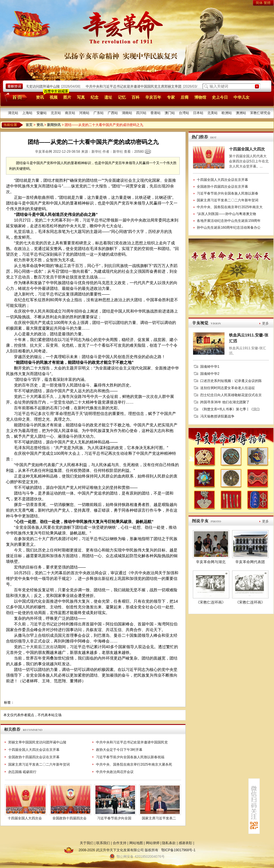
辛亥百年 (153, 97)
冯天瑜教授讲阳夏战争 (217, 416)
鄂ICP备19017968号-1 (178, 850)
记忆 (122, 97)
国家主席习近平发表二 (159, 818)
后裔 (185, 97)
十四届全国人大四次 (247, 149)
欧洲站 (227, 113)
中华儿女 (242, 97)
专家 (171, 97)
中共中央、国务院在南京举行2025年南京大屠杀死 (134, 764)
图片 (67, 97)
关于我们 (87, 843)
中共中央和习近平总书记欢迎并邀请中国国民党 (132, 742)
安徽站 (42, 113)
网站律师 (153, 843)
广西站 (113, 113)
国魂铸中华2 (210, 374)
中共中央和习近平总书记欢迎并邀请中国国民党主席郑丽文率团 (135, 86)
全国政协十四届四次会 (69, 818)
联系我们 (103, 843)
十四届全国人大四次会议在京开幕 (34, 750)
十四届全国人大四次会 (25, 818)
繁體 (267, 3)
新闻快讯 (54, 125)
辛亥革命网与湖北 (211, 562)
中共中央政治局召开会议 (115, 772)
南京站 (70, 113)
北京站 (56, 113)
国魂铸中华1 (210, 367)
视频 (54, 97)
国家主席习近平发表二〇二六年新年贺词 (39, 764)
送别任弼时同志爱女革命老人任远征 (228, 388)
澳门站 (170, 113)
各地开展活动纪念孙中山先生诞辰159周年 (229, 221)
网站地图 (136, 843)
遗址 (108, 97)
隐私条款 (169, 843)
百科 (136, 97)
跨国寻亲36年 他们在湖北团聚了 (225, 402)
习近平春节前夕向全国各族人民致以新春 (228, 193)
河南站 (84, 113)
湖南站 (127, 113)
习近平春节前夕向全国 (114, 818)
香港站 (156, 113)
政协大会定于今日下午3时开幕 (119, 750)
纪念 (95, 97)
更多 (265, 323)
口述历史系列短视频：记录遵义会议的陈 (231, 381)
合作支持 (120, 843)
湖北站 (13, 113)
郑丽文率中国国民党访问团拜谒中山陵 (32, 86)
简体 (259, 3)
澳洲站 (241, 113)
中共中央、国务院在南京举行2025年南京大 (230, 207)
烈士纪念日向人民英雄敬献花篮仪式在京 (231, 395)
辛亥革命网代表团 (250, 562)
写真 (81, 97)
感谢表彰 (185, 843)
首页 (15, 97)
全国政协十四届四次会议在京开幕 (34, 757)
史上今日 (220, 97)
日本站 (198, 113)
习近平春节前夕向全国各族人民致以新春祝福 (130, 757)
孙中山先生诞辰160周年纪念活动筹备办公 (229, 228)
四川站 (141, 113)
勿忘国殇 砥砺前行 (22, 772)
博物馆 (200, 97)
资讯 (40, 97)
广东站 (99, 113)
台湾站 (184, 113)
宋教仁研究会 (260, 113)
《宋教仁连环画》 (211, 602)
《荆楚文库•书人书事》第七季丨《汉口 (230, 409)
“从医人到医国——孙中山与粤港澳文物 (226, 214)
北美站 (212, 113)
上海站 (27, 113)
